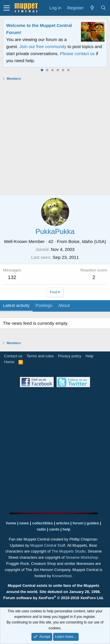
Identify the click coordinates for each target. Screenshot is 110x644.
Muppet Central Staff (48, 545)
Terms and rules (40, 356)
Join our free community (43, 46)
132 (12, 277)
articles (63, 523)
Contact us (13, 356)
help (66, 529)
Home (9, 362)
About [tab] (64, 305)
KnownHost (62, 576)
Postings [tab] (44, 305)
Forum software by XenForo (54, 598)
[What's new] (92, 8)
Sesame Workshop (82, 557)
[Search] (103, 8)
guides (93, 523)
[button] (7, 8)
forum (78, 523)
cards (54, 529)
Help (90, 356)
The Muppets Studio (69, 551)
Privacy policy (70, 356)
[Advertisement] (55, 138)
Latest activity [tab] (16, 305)
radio (41, 529)
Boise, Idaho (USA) (87, 241)
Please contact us (77, 53)
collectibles (42, 523)
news (24, 523)
